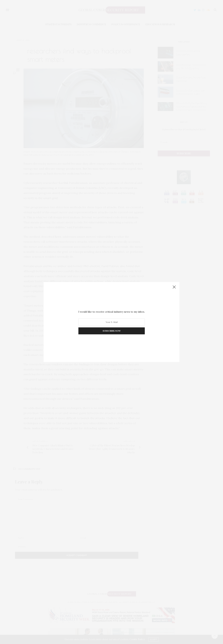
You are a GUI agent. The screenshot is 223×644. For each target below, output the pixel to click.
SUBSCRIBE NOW (112, 331)
